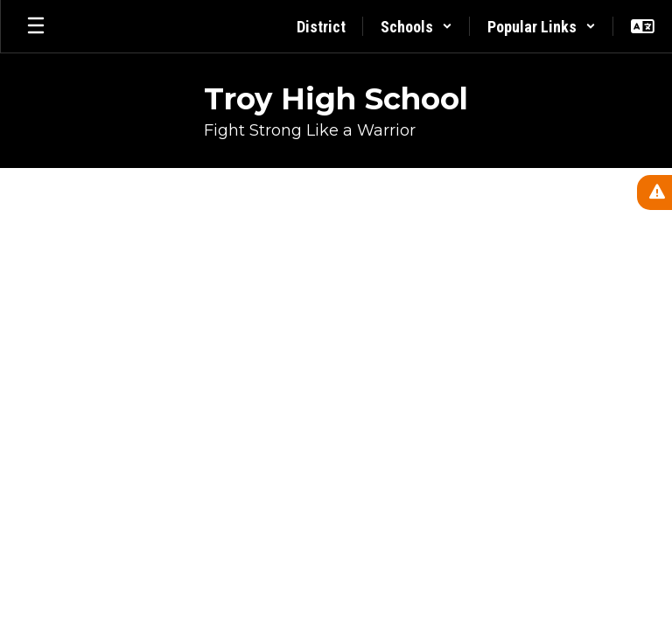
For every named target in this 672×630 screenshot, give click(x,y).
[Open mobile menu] (36, 26)
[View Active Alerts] (654, 192)
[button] (416, 26)
